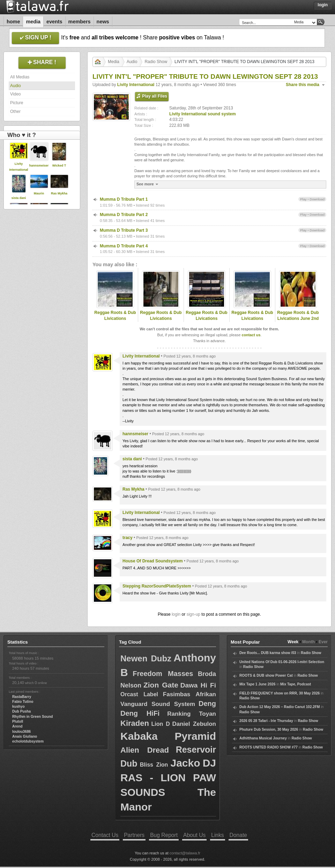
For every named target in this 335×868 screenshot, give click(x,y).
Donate (238, 835)
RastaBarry (22, 697)
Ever (323, 642)
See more (148, 184)
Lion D (160, 724)
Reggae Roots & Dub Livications (115, 316)
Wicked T (59, 166)
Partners (134, 835)
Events (54, 22)
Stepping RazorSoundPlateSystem (157, 586)
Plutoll (18, 721)
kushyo (18, 706)
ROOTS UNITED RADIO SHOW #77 (269, 747)
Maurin (39, 193)
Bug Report (164, 835)
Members (80, 22)
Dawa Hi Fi (198, 685)
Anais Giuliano (25, 736)
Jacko (185, 763)
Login (323, 5)
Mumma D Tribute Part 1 (124, 199)
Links (217, 835)
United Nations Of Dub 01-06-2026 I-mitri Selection (282, 662)
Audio (16, 86)
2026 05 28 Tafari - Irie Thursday (266, 721)
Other (15, 112)
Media (33, 22)
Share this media (303, 85)
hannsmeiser (39, 166)
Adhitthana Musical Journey (263, 738)
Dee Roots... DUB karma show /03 (268, 653)
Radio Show (156, 62)
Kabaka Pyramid (168, 736)
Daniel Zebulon (194, 724)
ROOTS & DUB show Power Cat (266, 675)
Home (13, 22)
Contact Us (105, 835)
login (176, 614)
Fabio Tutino (23, 702)
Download (317, 199)
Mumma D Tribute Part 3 (124, 230)
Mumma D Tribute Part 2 (124, 215)
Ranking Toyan (192, 714)
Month (308, 642)
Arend (17, 726)
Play (303, 199)
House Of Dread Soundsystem (153, 561)
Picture (17, 103)
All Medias (20, 77)
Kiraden (135, 723)
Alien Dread (145, 750)
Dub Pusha (21, 711)
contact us (251, 335)
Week (293, 642)
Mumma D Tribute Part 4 (124, 246)
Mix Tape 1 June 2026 (257, 684)
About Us (194, 835)
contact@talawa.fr (185, 853)
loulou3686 (21, 732)
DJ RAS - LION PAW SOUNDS (168, 778)
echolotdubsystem (28, 741)
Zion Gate (161, 685)
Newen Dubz (146, 658)
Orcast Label (139, 694)
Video (15, 94)
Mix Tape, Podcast (296, 684)
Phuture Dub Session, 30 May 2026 (269, 729)
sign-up (193, 614)
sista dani (19, 198)
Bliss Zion (154, 765)
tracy (128, 538)
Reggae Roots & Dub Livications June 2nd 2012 (298, 318)
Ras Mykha (59, 193)
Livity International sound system (203, 114)
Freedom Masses (163, 674)
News (103, 22)
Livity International (136, 85)
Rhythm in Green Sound (33, 717)
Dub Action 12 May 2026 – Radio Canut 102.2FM (280, 707)
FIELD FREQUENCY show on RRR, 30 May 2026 (280, 693)
